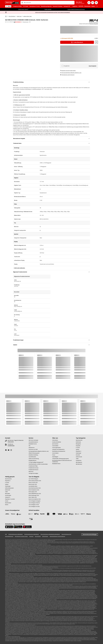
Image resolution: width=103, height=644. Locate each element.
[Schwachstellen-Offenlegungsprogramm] (60, 459)
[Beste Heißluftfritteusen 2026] (35, 494)
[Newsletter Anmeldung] (33, 455)
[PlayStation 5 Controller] (10, 499)
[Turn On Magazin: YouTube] (34, 506)
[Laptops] (78, 449)
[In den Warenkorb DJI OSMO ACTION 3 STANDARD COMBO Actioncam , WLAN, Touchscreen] (77, 42)
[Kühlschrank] (78, 442)
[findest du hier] (11, 442)
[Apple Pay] (37, 514)
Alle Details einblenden (19, 268)
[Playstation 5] (79, 451)
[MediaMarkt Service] (33, 444)
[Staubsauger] (79, 453)
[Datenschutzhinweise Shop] (66, 534)
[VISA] (60, 514)
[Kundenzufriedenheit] (57, 442)
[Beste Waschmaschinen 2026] (35, 488)
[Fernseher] (78, 455)
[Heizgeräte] (78, 446)
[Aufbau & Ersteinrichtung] (34, 459)
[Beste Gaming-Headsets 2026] (35, 481)
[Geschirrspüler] (8, 495)
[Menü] (8, 6)
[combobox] (49, 3)
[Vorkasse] (65, 514)
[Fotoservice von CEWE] (33, 449)
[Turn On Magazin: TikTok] (34, 505)
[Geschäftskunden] (32, 457)
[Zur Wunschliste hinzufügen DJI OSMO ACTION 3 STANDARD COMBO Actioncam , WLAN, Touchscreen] (96, 42)
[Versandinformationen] (33, 442)
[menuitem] (17, 6)
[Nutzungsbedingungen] (9, 536)
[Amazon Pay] (83, 514)
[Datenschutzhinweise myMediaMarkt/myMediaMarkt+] (50, 534)
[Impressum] (31, 536)
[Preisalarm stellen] (93, 3)
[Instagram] (12, 450)
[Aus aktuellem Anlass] (33, 486)
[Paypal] (42, 514)
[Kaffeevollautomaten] (9, 488)
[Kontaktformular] (11, 446)
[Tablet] (77, 459)
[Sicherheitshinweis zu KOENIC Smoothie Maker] (38, 464)
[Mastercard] (54, 514)
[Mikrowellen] (8, 494)
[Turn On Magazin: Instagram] (35, 501)
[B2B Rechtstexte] (45, 536)
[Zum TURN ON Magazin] (33, 479)
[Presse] (54, 455)
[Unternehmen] (55, 440)
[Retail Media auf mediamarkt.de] (59, 451)
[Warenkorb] (96, 3)
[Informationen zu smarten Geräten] (21, 536)
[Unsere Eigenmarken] (57, 448)
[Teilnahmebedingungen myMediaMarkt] (15, 534)
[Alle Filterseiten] (79, 464)
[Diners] (77, 514)
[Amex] (48, 514)
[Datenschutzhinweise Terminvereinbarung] (57, 536)
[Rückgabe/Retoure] (33, 460)
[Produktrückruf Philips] (33, 466)
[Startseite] (6, 16)
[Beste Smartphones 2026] (34, 490)
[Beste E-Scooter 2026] (33, 483)
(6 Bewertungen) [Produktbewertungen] (26, 22)
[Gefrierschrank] (79, 457)
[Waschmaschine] (79, 440)
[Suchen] (22, 3)
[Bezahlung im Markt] (71, 514)
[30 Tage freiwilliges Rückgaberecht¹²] (36, 462)
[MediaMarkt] (12, 3)
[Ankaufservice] (32, 448)
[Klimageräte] (78, 444)
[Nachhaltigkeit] (55, 457)
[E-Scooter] (78, 448)
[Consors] (31, 514)
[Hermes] (13, 514)
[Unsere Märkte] (55, 446)
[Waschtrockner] (8, 503)
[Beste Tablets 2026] (33, 497)
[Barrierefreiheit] (38, 536)
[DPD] (19, 514)
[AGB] (6, 534)
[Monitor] (7, 505)
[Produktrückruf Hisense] (34, 470)
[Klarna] (89, 514)
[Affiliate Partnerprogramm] (34, 453)
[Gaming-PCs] (8, 497)
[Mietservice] (31, 472)
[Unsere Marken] (55, 453)
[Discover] (31, 519)
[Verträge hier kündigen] (33, 473)
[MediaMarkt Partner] (56, 464)
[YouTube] (9, 450)
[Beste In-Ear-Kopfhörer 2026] (35, 499)
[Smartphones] (79, 460)
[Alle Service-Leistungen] (33, 440)
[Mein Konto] (89, 3)
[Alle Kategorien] (79, 462)
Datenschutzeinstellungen (90, 534)
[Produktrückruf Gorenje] (34, 468)
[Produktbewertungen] (18, 22)
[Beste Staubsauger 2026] (34, 495)
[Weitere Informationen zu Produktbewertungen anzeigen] (30, 22)
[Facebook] (6, 450)
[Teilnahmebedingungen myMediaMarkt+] (32, 534)
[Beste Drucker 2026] (33, 484)
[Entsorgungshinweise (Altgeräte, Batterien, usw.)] (39, 451)
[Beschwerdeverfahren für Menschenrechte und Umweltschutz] (63, 461)
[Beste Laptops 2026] (33, 492)
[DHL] (7, 514)
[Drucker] (7, 501)
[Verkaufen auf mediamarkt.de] (58, 449)
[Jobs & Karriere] (55, 444)
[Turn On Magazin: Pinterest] (34, 503)
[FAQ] (29, 446)
